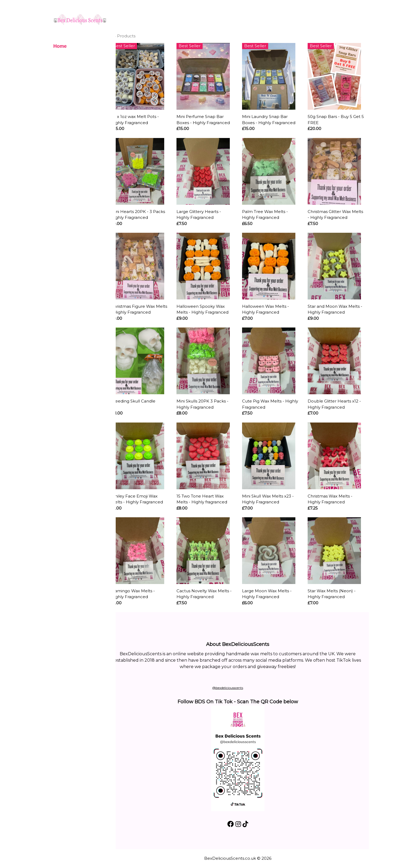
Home (60, 46)
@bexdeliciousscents (237, 688)
